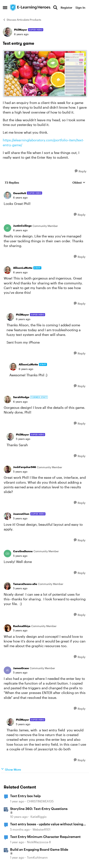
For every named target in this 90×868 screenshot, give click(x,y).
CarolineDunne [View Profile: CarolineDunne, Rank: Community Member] (23, 551)
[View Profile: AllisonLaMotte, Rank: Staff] (7, 270)
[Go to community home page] (31, 8)
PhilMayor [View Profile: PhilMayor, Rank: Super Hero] (21, 30)
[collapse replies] (45, 190)
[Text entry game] (20, 198)
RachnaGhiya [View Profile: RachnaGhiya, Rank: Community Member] (22, 626)
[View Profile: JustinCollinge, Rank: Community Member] (7, 228)
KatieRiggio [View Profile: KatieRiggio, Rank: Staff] (39, 817)
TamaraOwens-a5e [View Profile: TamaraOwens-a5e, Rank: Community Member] (25, 584)
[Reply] (81, 171)
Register (66, 7)
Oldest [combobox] (79, 183)
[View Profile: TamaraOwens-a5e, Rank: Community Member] (7, 586)
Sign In (80, 7)
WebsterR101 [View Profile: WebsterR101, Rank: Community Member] (41, 829)
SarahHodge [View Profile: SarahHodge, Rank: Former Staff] (21, 397)
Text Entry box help (25, 796)
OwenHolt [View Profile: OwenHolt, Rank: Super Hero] (20, 193)
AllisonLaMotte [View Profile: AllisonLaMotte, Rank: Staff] (23, 268)
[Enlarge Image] (45, 74)
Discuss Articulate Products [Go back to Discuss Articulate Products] (22, 20)
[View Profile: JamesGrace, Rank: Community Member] (7, 670)
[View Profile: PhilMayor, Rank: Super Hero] (7, 32)
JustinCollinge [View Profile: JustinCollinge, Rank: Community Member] (22, 226)
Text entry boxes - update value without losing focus (47, 824)
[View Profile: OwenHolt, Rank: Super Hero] (7, 195)
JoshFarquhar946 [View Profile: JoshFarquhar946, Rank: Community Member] (25, 467)
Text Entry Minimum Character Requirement (45, 837)
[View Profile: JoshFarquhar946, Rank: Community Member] (7, 469)
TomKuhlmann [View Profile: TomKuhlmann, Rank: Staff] (37, 857)
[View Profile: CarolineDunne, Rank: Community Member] (7, 554)
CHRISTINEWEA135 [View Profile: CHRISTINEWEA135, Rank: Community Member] (40, 801)
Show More (11, 769)
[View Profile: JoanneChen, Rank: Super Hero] (7, 516)
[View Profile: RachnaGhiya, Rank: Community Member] (7, 628)
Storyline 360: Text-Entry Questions (39, 809)
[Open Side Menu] (5, 8)
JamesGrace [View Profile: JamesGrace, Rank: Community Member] (21, 668)
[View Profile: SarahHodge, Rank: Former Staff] (7, 399)
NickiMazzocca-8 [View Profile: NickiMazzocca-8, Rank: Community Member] (39, 842)
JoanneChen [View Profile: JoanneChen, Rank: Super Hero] (21, 514)
